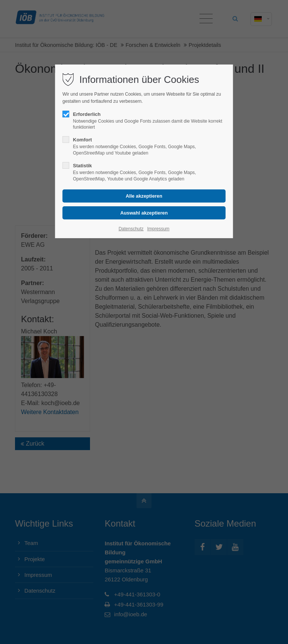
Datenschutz (131, 229)
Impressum (158, 229)
